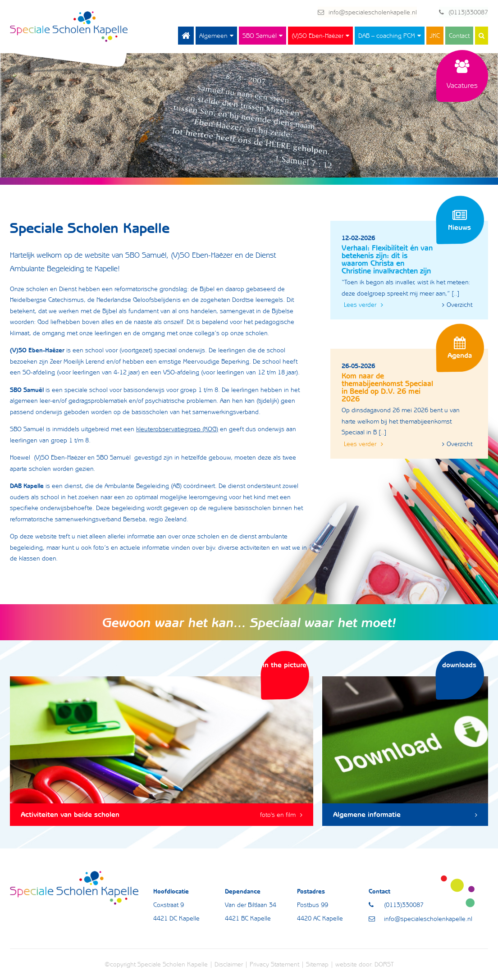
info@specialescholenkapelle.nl (367, 12)
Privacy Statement (274, 965)
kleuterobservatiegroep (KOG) (177, 429)
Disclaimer (229, 965)
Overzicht (457, 305)
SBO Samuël (260, 36)
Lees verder (363, 305)
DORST (384, 965)
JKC (435, 36)
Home (186, 36)
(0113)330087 (464, 12)
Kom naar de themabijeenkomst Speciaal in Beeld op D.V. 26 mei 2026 (387, 388)
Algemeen (213, 36)
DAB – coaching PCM (387, 36)
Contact (459, 36)
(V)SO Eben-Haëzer (318, 36)
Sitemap (317, 965)
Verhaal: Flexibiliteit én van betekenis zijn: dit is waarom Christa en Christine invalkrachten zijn (387, 260)
